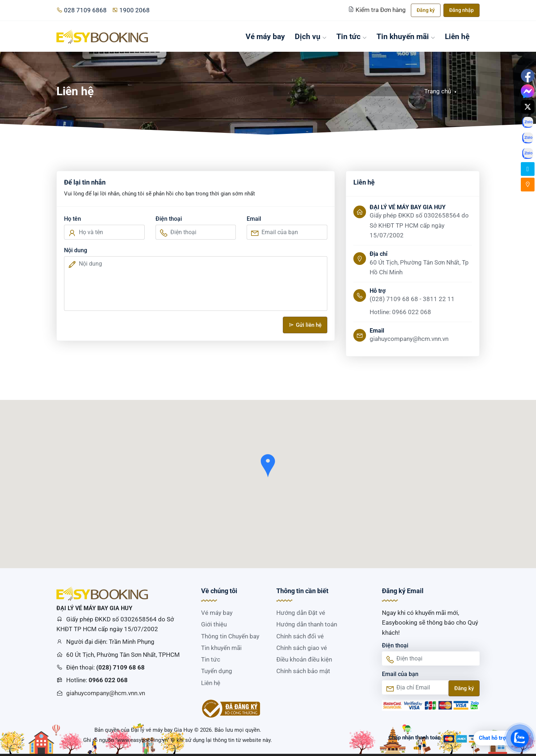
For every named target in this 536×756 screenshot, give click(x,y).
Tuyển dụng (217, 671)
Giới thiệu (214, 624)
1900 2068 (131, 10)
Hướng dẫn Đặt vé (301, 613)
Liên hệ (457, 36)
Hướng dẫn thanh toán (307, 624)
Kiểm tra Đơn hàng (378, 10)
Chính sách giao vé (302, 648)
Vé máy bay (265, 36)
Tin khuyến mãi (406, 36)
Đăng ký (426, 10)
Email (254, 219)
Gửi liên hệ (305, 325)
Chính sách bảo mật (303, 671)
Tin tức (352, 36)
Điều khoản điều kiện (304, 659)
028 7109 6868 (82, 10)
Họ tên (73, 219)
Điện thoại (169, 219)
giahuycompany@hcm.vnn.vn (106, 693)
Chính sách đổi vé (300, 636)
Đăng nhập (461, 10)
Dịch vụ (311, 36)
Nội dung (76, 250)
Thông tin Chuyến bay (230, 636)
